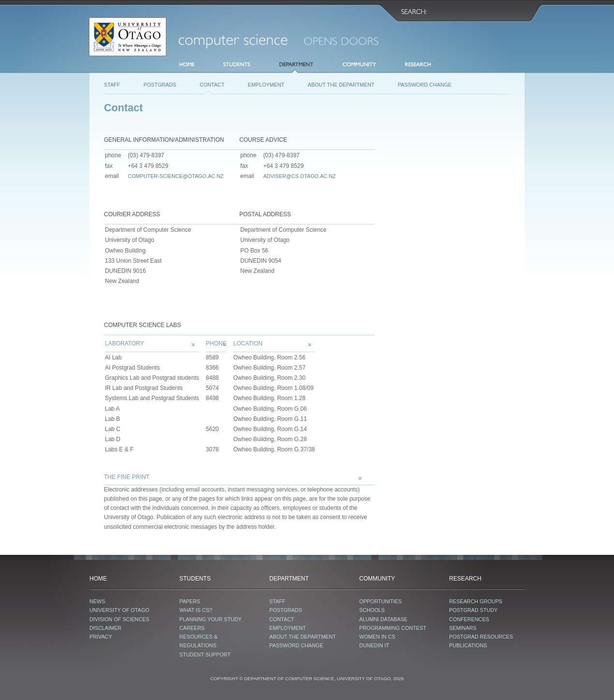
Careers (192, 628)
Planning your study (211, 619)
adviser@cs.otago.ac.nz (299, 176)
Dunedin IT (374, 645)
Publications (468, 645)
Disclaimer (105, 628)
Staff (112, 85)
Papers (190, 601)
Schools (372, 610)
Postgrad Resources (481, 637)
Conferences (469, 619)
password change (425, 85)
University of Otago (119, 610)
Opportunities (380, 601)
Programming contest (393, 628)
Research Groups (476, 601)
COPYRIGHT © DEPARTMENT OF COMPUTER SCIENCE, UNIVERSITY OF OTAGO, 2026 (307, 678)
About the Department (341, 85)
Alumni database (383, 619)
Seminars (463, 628)
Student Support (205, 655)
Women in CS (377, 637)
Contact (212, 85)
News (97, 601)
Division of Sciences (119, 619)
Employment (266, 85)
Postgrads (160, 85)
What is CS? (196, 610)
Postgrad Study (473, 610)
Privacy (101, 637)
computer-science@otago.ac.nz (175, 176)
